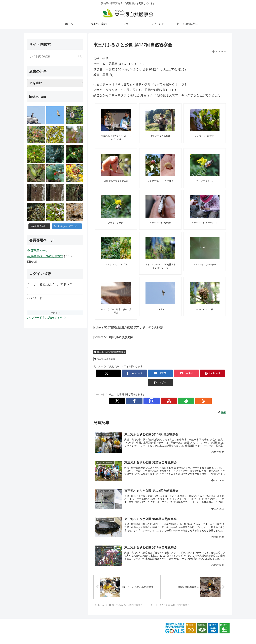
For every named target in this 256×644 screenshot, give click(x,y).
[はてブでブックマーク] (149, 373)
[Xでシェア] (104, 373)
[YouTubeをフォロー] (164, 392)
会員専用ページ (38, 251)
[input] (55, 56)
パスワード (35, 298)
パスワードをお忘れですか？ (47, 318)
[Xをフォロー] (141, 392)
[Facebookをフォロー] (149, 392)
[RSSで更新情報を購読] (180, 392)
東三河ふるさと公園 (105, 359)
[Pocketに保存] (172, 373)
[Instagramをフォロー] (157, 392)
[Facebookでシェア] (127, 373)
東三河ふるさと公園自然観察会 (110, 352)
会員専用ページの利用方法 (45, 256)
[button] (216, 373)
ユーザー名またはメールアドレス (50, 284)
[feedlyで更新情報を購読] (172, 392)
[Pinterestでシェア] (194, 373)
